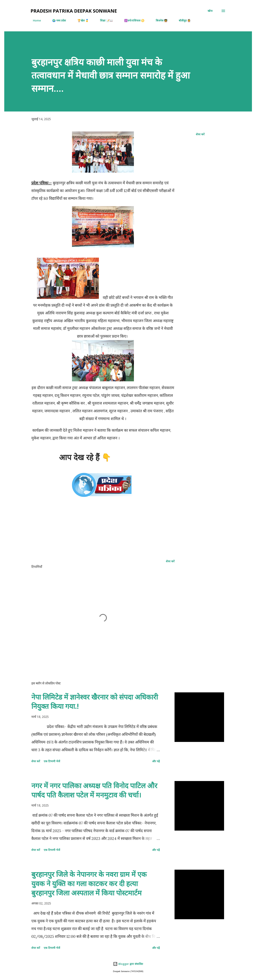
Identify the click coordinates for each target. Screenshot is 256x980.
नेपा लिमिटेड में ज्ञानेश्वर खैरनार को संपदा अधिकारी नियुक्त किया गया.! (95, 702)
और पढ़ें (156, 761)
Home (35, 20)
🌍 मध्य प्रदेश (57, 20)
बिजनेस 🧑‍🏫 (159, 20)
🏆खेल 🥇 (81, 20)
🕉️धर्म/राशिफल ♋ (132, 20)
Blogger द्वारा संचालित (128, 964)
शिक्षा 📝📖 (104, 20)
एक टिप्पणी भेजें (52, 761)
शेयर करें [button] (200, 134)
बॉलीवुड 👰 (182, 20)
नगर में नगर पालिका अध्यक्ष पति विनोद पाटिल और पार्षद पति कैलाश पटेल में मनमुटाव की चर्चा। (94, 790)
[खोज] (210, 11)
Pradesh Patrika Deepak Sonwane (74, 11)
